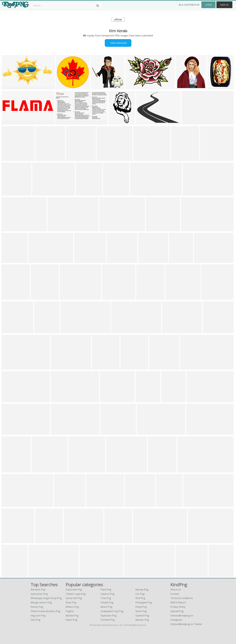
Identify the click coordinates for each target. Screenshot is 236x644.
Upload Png (177, 611)
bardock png (38, 590)
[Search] (98, 6)
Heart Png (71, 620)
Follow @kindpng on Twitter (186, 624)
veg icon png (38, 616)
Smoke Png (107, 602)
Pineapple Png (144, 602)
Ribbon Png (72, 607)
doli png (36, 620)
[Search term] (66, 5)
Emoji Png (141, 607)
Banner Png (142, 620)
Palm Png (106, 590)
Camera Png (107, 594)
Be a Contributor (189, 5)
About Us (176, 590)
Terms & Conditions (182, 598)
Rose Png (71, 602)
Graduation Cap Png (112, 611)
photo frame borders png (45, 611)
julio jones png (39, 594)
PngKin (70, 611)
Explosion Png (109, 616)
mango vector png (41, 602)
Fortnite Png (108, 620)
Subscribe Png (74, 590)
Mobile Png (72, 616)
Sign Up (224, 5)
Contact (175, 594)
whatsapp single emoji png (46, 598)
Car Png (140, 594)
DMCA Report (178, 602)
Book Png (141, 611)
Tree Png (106, 598)
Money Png (142, 590)
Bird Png (140, 598)
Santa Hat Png (74, 598)
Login (208, 5)
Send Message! (118, 43)
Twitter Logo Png (76, 594)
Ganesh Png (142, 616)
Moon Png (106, 607)
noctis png (37, 607)
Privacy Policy (178, 607)
